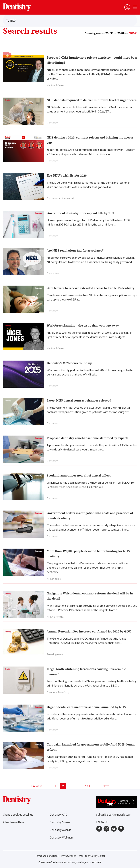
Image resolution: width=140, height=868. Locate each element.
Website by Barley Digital (92, 856)
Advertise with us (14, 822)
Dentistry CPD (59, 815)
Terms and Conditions (47, 856)
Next (106, 786)
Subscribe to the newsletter (113, 815)
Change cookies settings (18, 815)
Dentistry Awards (60, 830)
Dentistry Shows (60, 822)
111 (88, 786)
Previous (37, 786)
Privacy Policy (69, 856)
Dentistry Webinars (62, 838)
